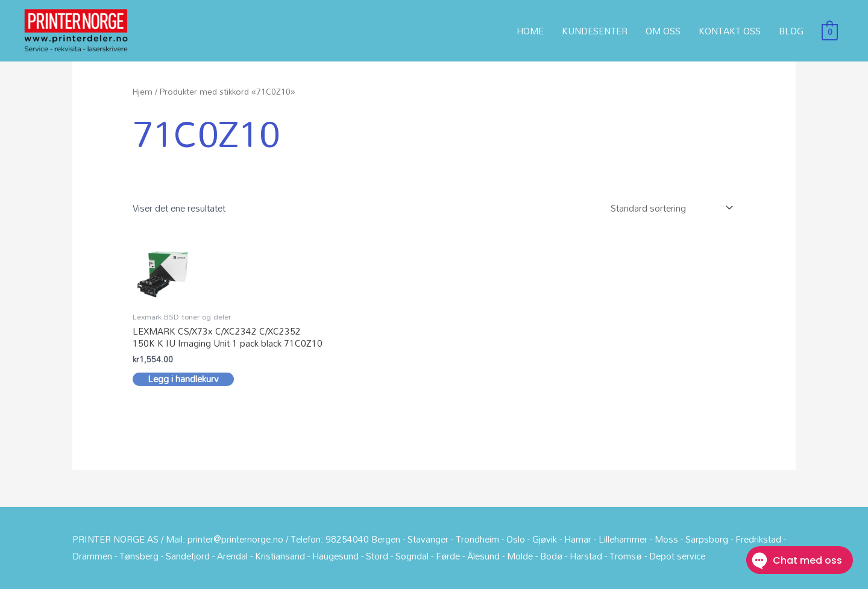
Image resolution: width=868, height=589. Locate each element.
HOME (530, 31)
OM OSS (663, 31)
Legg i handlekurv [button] (183, 379)
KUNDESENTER (595, 31)
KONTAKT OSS (730, 31)
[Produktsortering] (669, 208)
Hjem (143, 91)
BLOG (791, 31)
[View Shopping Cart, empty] (830, 31)
